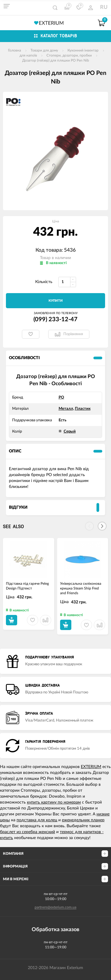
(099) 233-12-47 (55, 319)
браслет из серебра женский (28, 832)
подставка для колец (37, 820)
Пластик (83, 409)
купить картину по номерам (54, 802)
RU (104, 7)
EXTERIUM (91, 767)
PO (61, 397)
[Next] (102, 526)
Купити (56, 301)
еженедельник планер (83, 820)
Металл (66, 409)
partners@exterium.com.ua (55, 907)
